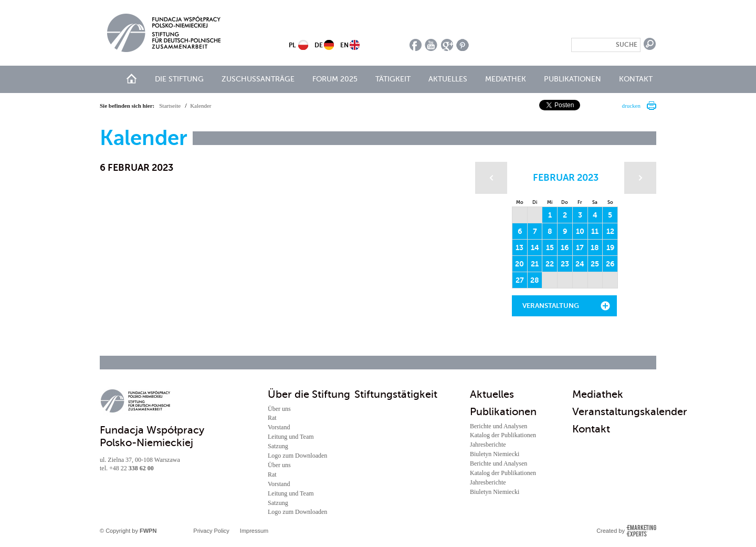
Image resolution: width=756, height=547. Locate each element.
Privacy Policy (211, 531)
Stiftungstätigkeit (396, 394)
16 (565, 247)
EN (344, 45)
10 (580, 231)
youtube (431, 45)
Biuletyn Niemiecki (495, 454)
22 (550, 264)
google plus (447, 45)
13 (519, 247)
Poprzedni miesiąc (491, 178)
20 (519, 264)
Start (132, 79)
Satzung (278, 446)
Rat (272, 418)
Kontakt (636, 79)
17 (580, 247)
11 (595, 231)
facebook (416, 45)
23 (565, 264)
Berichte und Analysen (498, 426)
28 (535, 280)
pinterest (463, 45)
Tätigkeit (393, 79)
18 (595, 247)
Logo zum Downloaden (297, 456)
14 (535, 247)
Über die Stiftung (309, 394)
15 (550, 247)
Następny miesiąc (640, 178)
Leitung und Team (291, 437)
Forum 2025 (335, 79)
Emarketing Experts (641, 531)
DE (319, 45)
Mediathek (506, 79)
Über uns (279, 409)
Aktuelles (448, 79)
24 (580, 264)
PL (292, 45)
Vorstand (279, 427)
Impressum (254, 531)
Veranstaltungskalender (630, 412)
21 (535, 264)
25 (595, 264)
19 (610, 247)
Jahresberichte (488, 445)
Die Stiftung (179, 79)
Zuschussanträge (258, 79)
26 (610, 264)
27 (520, 280)
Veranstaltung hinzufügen (551, 309)
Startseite (170, 106)
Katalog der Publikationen (503, 435)
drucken (631, 106)
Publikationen (573, 79)
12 (610, 231)
